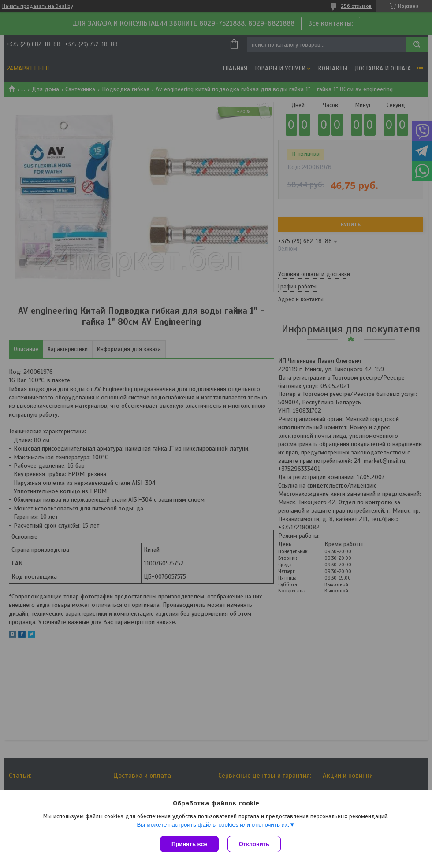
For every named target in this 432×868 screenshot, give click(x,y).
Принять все (189, 844)
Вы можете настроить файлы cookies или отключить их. (213, 825)
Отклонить (254, 844)
